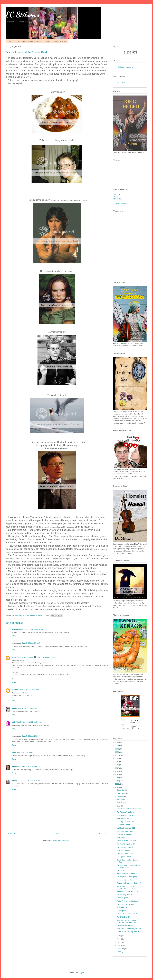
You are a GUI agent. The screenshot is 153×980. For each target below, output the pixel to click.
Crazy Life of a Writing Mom (22, 657)
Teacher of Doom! (123, 827)
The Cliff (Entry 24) (124, 919)
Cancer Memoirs (60, 41)
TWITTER (116, 194)
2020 (117, 761)
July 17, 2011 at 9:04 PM (31, 766)
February (121, 951)
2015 (117, 777)
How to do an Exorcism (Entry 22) (129, 931)
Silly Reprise (121, 913)
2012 (117, 786)
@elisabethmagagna (125, 67)
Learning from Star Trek (125, 824)
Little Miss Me (17, 722)
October (120, 799)
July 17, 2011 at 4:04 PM (26, 752)
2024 (117, 748)
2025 (117, 745)
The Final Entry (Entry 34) (126, 846)
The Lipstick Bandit (124, 859)
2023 (117, 751)
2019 (117, 764)
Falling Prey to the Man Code (127, 903)
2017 (117, 770)
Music (48, 41)
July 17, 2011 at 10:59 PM (31, 780)
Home (10, 41)
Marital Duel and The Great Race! (129, 811)
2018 (117, 767)
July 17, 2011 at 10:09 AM (47, 657)
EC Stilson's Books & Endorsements (29, 41)
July (119, 808)
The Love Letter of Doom (126, 907)
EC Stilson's (22, 15)
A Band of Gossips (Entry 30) (127, 876)
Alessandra (16, 780)
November (121, 795)
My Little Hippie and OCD (126, 830)
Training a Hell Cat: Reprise (127, 879)
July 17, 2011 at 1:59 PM (31, 736)
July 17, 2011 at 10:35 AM (29, 689)
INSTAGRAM (117, 199)
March (120, 948)
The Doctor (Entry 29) (125, 882)
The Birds (120, 873)
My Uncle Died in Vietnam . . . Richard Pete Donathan (127, 924)
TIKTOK (116, 197)
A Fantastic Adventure (125, 833)
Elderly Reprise (122, 900)
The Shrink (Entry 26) (125, 897)
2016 (117, 774)
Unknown (15, 689)
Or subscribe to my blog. (122, 203)
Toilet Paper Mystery (124, 837)
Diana (14, 752)
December (121, 792)
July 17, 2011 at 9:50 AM (34, 629)
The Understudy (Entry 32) (126, 856)
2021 (117, 757)
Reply (14, 636)
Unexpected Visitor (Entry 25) (127, 916)
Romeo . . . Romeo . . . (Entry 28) (129, 885)
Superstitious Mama (124, 821)
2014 (117, 780)
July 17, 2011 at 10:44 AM (27, 708)
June (119, 938)
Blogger (81, 975)
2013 (117, 783)
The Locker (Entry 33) (125, 849)
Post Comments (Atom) (62, 841)
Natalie (14, 708)
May (119, 941)
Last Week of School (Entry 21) (128, 934)
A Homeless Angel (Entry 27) (127, 894)
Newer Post (12, 833)
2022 (117, 754)
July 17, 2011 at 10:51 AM (33, 722)
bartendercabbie (18, 629)
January (120, 954)
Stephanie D (16, 766)
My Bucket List (122, 910)
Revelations (121, 840)
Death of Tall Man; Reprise (126, 843)
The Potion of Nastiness (125, 814)
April (119, 944)
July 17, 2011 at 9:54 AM (31, 643)
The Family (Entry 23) (125, 928)
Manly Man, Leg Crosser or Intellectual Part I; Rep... (127, 890)
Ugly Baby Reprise (123, 853)
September (121, 802)
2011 (117, 790)
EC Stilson (122, 83)
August (120, 805)
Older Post (102, 833)
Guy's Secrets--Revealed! (126, 817)
